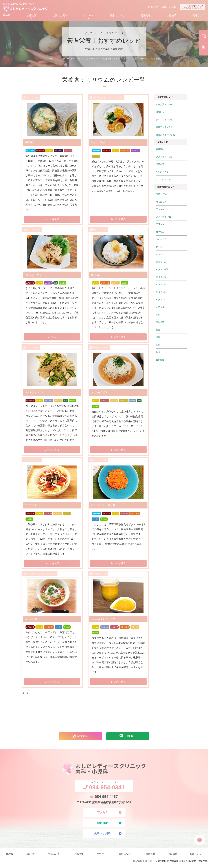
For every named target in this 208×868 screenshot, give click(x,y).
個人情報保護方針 (142, 863)
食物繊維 (63, 284)
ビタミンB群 (125, 151)
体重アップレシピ (164, 128)
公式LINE (126, 737)
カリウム (49, 151)
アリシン (160, 224)
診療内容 (32, 16)
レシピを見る (52, 220)
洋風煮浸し (161, 165)
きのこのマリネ (163, 180)
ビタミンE (96, 157)
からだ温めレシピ (164, 105)
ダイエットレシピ (164, 120)
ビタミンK (161, 299)
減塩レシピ (161, 113)
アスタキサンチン (164, 209)
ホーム (51, 59)
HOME (7, 16)
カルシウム (48, 401)
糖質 (158, 329)
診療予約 (79, 856)
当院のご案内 (60, 16)
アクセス (103, 814)
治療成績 (171, 16)
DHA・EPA (30, 151)
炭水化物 (132, 401)
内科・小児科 (164, 8)
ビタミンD (135, 151)
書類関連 (145, 16)
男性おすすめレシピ (166, 135)
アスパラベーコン (164, 157)
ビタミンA (68, 151)
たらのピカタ (162, 172)
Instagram (79, 737)
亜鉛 (158, 314)
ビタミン (160, 254)
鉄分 (158, 351)
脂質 (158, 336)
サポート (88, 16)
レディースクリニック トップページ (78, 59)
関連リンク (199, 16)
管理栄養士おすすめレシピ (113, 59)
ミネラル (96, 520)
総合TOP (149, 8)
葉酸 (56, 284)
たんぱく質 (40, 151)
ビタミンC (115, 284)
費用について (117, 16)
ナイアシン (58, 151)
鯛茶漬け (160, 150)
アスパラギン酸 (163, 217)
